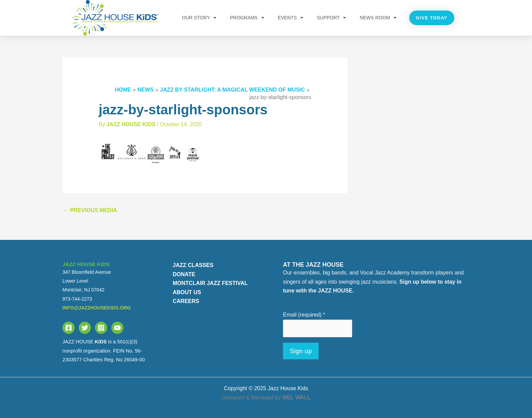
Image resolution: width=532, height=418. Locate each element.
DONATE (184, 274)
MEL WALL (296, 397)
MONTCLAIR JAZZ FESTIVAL (210, 283)
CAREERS (186, 301)
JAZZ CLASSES (193, 265)
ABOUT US (187, 292)
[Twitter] (85, 328)
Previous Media (90, 210)
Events (291, 18)
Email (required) (304, 315)
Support (331, 18)
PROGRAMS (247, 18)
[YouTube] (117, 328)
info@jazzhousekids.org (97, 308)
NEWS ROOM (378, 18)
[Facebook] (69, 328)
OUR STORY (199, 18)
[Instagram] (101, 328)
